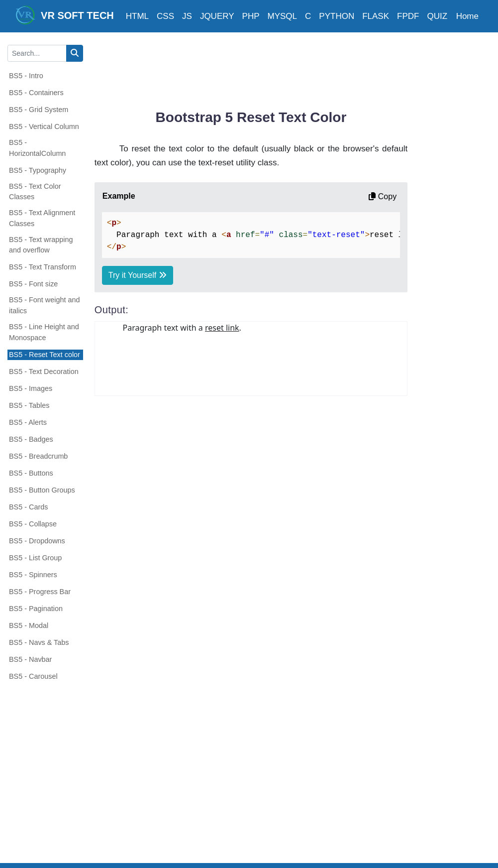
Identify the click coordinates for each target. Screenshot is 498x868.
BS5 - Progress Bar (40, 592)
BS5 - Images (31, 388)
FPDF (408, 16)
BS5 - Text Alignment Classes (42, 218)
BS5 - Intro (26, 76)
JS (187, 16)
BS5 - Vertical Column (44, 126)
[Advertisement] (276, 67)
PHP (251, 16)
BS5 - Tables (29, 405)
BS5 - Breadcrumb (38, 456)
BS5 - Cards (28, 507)
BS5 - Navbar (30, 659)
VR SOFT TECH (65, 15)
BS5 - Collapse (33, 524)
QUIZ (437, 16)
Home (467, 16)
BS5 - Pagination (36, 609)
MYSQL (283, 16)
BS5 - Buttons (31, 473)
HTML (137, 16)
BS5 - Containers (36, 93)
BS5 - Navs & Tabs (39, 642)
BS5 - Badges (31, 439)
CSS (165, 16)
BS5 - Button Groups (42, 490)
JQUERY (217, 16)
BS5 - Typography (38, 170)
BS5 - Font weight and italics (44, 305)
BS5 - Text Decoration (44, 372)
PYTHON (337, 16)
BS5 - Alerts (28, 422)
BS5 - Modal (29, 625)
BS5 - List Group (35, 558)
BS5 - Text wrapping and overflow (41, 245)
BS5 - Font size (33, 284)
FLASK (376, 16)
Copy (383, 196)
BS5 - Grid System (39, 110)
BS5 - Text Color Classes (35, 192)
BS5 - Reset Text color (45, 355)
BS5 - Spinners (33, 575)
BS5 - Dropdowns (37, 541)
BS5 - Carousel (33, 676)
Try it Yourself (138, 275)
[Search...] (37, 53)
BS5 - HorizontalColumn (37, 148)
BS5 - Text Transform (43, 267)
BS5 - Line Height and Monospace (44, 332)
